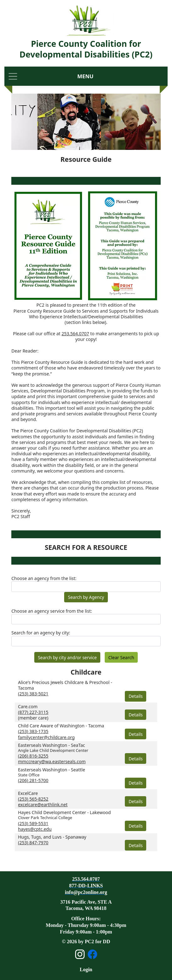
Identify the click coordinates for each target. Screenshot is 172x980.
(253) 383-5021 (33, 694)
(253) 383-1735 (33, 731)
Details (136, 696)
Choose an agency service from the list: (52, 611)
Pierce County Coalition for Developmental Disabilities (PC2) (86, 49)
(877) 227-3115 (33, 712)
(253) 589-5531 (33, 823)
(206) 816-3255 (33, 756)
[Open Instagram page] (80, 954)
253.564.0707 (75, 334)
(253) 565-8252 (33, 799)
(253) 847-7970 (33, 843)
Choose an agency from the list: (44, 578)
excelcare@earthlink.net (43, 805)
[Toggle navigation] (13, 76)
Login (86, 969)
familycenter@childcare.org (46, 737)
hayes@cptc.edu (35, 829)
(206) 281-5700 (33, 780)
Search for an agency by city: (41, 633)
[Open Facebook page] (92, 954)
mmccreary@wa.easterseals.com (52, 761)
